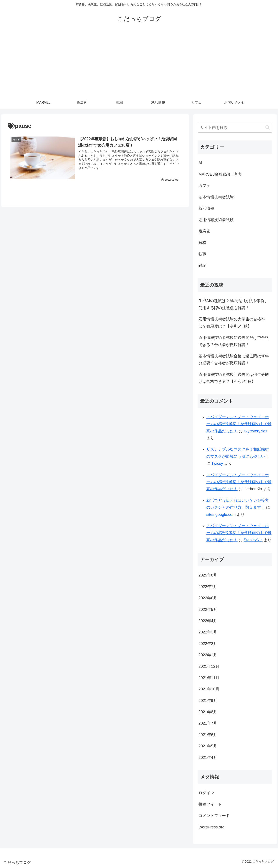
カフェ (204, 186)
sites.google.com (221, 515)
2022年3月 (208, 632)
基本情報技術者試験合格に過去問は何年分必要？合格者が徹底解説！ (234, 360)
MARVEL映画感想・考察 (220, 174)
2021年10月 (209, 689)
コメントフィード (214, 816)
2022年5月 (208, 610)
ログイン (206, 793)
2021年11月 (209, 678)
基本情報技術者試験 (216, 197)
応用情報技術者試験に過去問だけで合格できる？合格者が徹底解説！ (234, 341)
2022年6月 (208, 598)
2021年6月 (208, 735)
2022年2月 (208, 644)
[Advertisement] (139, 63)
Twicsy (217, 463)
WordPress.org (212, 827)
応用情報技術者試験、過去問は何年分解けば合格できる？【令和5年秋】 (234, 378)
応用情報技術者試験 (216, 220)
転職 (202, 254)
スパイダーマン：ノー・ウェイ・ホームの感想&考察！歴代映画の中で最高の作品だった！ (239, 424)
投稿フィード (210, 804)
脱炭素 (204, 231)
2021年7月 (208, 723)
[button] (268, 127)
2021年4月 (208, 758)
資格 (202, 243)
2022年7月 (208, 587)
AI (200, 163)
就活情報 (206, 208)
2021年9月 (208, 701)
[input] (235, 128)
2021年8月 (208, 712)
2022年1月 (208, 655)
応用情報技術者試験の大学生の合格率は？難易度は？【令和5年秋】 (232, 323)
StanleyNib (253, 540)
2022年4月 (208, 621)
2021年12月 (209, 666)
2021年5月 (208, 746)
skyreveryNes (256, 431)
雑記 (202, 265)
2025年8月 (208, 575)
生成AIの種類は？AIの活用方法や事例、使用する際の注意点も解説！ (233, 304)
